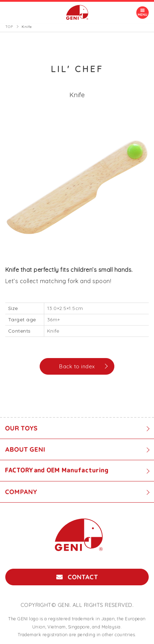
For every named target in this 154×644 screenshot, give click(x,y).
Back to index (77, 366)
